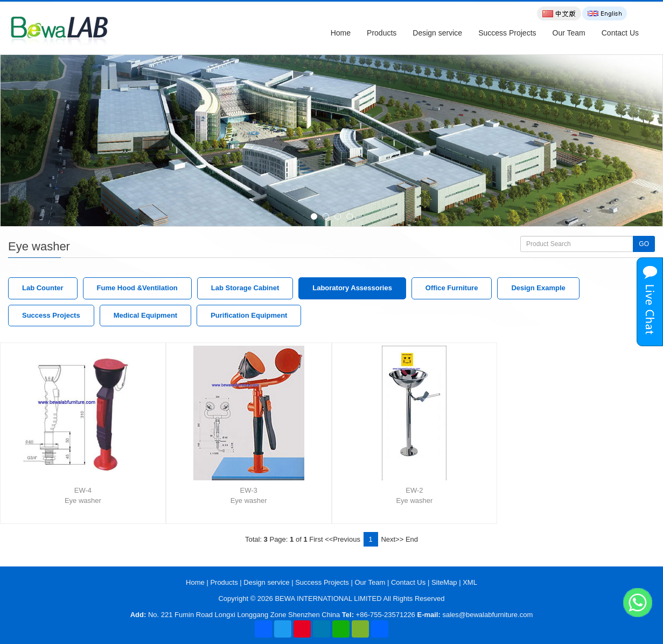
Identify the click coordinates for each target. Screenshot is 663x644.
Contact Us (620, 33)
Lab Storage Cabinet (245, 288)
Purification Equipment (249, 315)
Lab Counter (43, 288)
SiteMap (444, 582)
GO (644, 244)
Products (382, 33)
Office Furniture (452, 288)
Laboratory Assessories (352, 288)
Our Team (569, 33)
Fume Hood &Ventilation (137, 288)
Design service (437, 33)
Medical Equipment (145, 315)
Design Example (538, 288)
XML (470, 582)
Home (341, 33)
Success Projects (507, 33)
